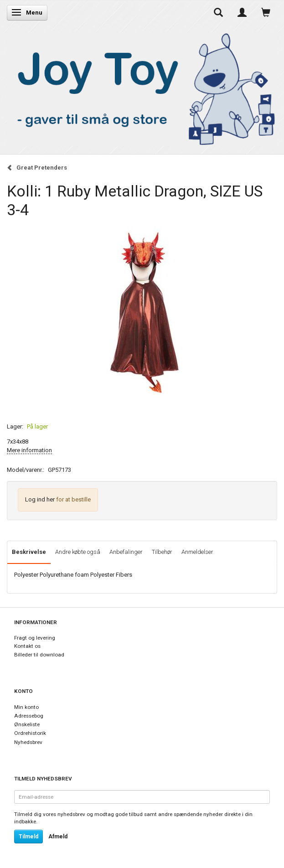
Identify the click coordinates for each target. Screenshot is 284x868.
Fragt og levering (35, 638)
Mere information (29, 450)
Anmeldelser (197, 552)
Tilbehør (162, 552)
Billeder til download (39, 655)
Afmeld (58, 837)
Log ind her (40, 499)
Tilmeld (28, 837)
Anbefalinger (126, 552)
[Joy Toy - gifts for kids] (142, 87)
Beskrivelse (29, 552)
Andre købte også (78, 552)
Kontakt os (27, 646)
